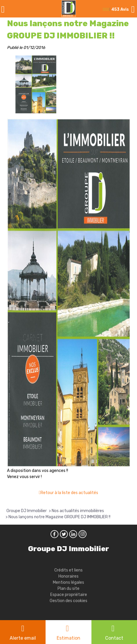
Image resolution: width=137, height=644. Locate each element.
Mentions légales (68, 582)
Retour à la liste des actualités (69, 493)
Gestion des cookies (68, 601)
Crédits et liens (68, 570)
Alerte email (23, 638)
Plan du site (68, 589)
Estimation (68, 638)
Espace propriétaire (69, 595)
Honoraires (68, 576)
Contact (114, 638)
